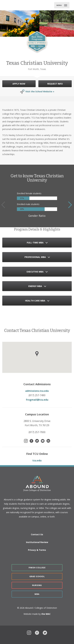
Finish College (37, 568)
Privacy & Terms (37, 550)
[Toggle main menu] (62, 5)
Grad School (37, 576)
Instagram (29, 632)
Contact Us (37, 534)
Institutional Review (37, 542)
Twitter (45, 632)
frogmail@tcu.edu (37, 400)
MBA (37, 594)
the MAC (46, 614)
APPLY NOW (19, 84)
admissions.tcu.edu (37, 391)
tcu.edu (37, 460)
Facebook (37, 632)
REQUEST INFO (55, 84)
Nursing (37, 585)
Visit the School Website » (40, 91)
